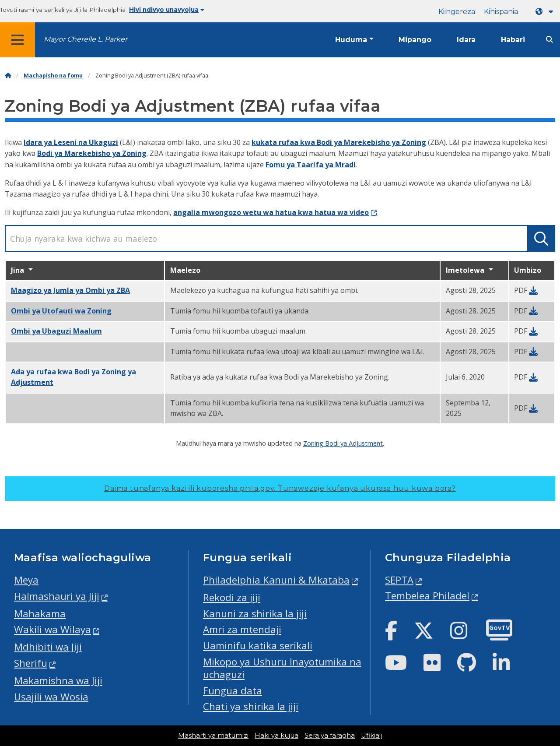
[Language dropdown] (546, 12)
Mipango (415, 40)
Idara (466, 40)
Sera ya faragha (330, 735)
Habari (513, 40)
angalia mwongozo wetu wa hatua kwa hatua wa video (271, 212)
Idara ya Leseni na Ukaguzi (71, 142)
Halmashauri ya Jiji (57, 596)
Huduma (351, 40)
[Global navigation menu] (17, 40)
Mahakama (40, 614)
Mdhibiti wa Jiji (48, 647)
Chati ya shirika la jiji (251, 706)
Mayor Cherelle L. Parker (86, 39)
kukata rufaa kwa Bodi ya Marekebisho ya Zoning (339, 142)
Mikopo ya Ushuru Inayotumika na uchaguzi (282, 668)
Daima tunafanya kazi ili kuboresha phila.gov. (280, 488)
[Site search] (549, 40)
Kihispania (501, 12)
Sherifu (31, 663)
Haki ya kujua (276, 735)
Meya (26, 580)
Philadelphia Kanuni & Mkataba (276, 580)
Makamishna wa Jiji (58, 681)
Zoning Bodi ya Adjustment (343, 443)
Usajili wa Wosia (51, 697)
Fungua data (233, 691)
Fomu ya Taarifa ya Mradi (311, 165)
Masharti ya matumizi (213, 735)
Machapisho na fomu (53, 76)
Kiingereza (457, 12)
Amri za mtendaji (242, 629)
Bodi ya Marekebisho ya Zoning (92, 153)
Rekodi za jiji (232, 597)
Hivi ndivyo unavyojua (167, 10)
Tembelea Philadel (427, 596)
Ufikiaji (371, 735)
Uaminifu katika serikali (258, 646)
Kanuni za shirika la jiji (255, 614)
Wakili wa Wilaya (52, 629)
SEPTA (399, 580)
